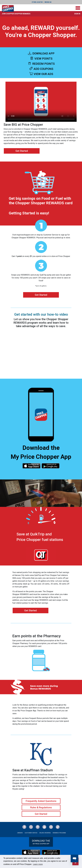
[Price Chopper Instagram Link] (51, 827)
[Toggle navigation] (78, 8)
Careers (20, 833)
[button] (16, 14)
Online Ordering (45, 833)
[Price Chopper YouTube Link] (44, 827)
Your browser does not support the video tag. (41, 102)
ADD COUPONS (41, 69)
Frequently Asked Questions (41, 801)
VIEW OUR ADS (41, 74)
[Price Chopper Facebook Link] (24, 827)
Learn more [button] (38, 864)
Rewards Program (59, 833)
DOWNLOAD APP (41, 53)
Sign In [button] (77, 14)
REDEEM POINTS (41, 64)
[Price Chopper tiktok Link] (58, 827)
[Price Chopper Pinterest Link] (38, 827)
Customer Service (31, 833)
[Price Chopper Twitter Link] (31, 827)
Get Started (22, 151)
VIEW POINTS (41, 59)
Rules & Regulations (41, 807)
